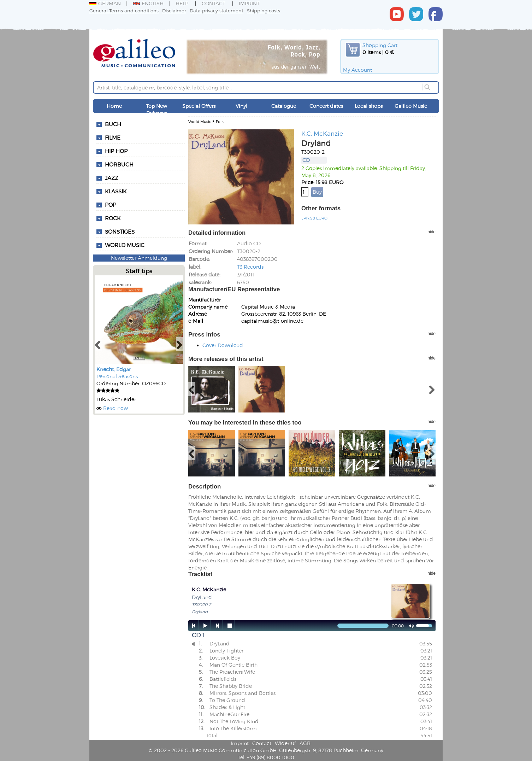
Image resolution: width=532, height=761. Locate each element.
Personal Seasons (117, 376)
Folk (220, 121)
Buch (113, 124)
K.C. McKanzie (322, 133)
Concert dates (326, 106)
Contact (214, 3)
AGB (305, 743)
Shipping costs (264, 10)
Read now (116, 408)
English (148, 3)
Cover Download (223, 345)
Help (182, 3)
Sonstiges (120, 232)
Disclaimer (174, 10)
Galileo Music (411, 106)
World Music (125, 245)
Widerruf (285, 743)
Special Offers (199, 106)
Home (114, 106)
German (105, 3)
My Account (357, 70)
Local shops (369, 106)
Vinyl (241, 106)
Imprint (249, 3)
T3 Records (250, 267)
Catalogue (284, 106)
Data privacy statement (217, 10)
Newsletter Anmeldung (139, 258)
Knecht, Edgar (114, 369)
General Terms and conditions (124, 10)
